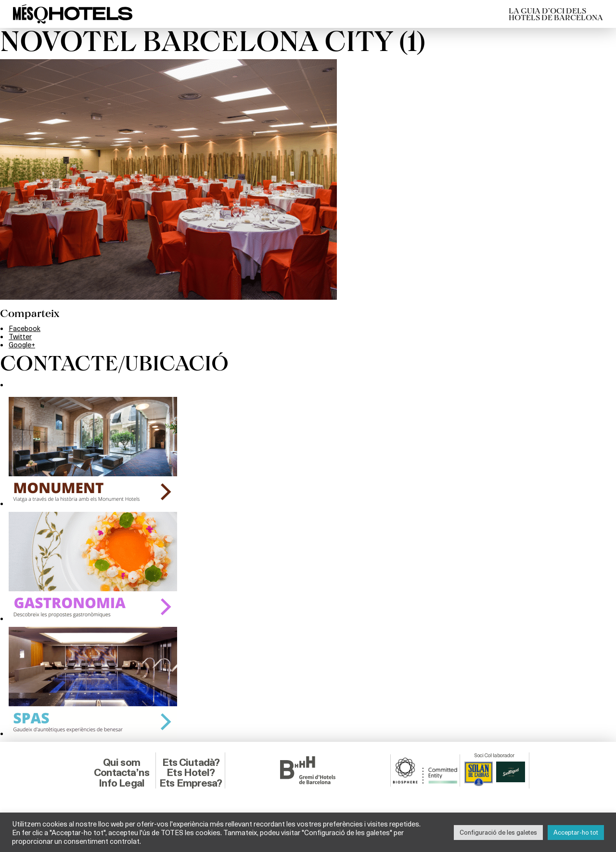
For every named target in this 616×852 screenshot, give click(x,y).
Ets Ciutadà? (191, 762)
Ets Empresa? (191, 783)
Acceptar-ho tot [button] (576, 832)
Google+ (22, 344)
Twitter (20, 336)
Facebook (25, 328)
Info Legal (122, 783)
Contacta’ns (122, 772)
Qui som (122, 762)
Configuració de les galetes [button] (498, 832)
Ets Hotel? (191, 772)
